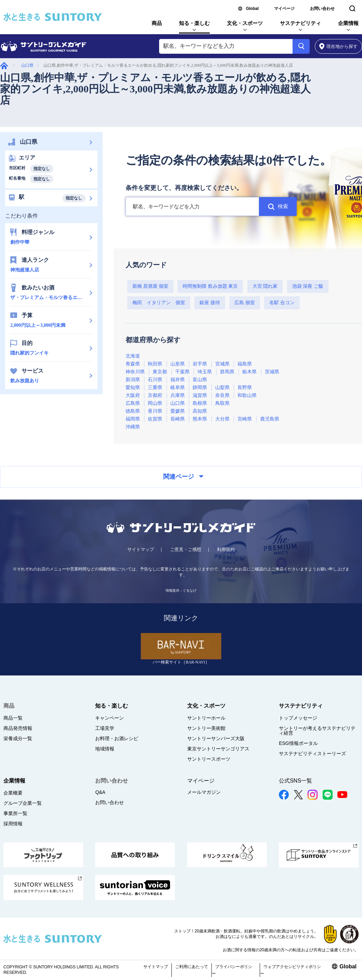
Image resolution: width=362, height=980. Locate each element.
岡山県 (155, 403)
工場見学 (105, 728)
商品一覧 (13, 718)
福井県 (178, 380)
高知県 (200, 411)
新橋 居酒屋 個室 (150, 286)
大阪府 (133, 395)
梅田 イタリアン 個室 (159, 303)
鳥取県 (222, 403)
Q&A (100, 792)
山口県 (27, 65)
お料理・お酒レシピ (117, 738)
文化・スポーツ (245, 23)
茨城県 (272, 372)
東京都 (160, 372)
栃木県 (249, 372)
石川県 (155, 380)
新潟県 (133, 380)
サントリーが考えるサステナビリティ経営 (317, 731)
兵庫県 (178, 395)
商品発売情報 (18, 728)
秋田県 (155, 364)
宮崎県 (245, 419)
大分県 (222, 419)
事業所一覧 (15, 813)
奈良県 (222, 395)
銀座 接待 (210, 303)
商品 (157, 23)
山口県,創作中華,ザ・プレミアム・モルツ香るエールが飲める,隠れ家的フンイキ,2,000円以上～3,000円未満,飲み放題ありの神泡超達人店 (156, 89)
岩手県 (200, 364)
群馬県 (227, 372)
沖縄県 (133, 427)
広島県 (133, 403)
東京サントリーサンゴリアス (218, 749)
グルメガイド (4, 66)
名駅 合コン (282, 303)
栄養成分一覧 (18, 738)
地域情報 (105, 749)
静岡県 (200, 388)
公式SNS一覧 (295, 781)
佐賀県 (155, 419)
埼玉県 (205, 372)
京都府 (155, 395)
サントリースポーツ (209, 759)
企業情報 (348, 23)
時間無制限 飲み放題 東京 (210, 286)
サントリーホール (206, 718)
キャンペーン (109, 718)
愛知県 (133, 388)
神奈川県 (135, 372)
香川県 (155, 411)
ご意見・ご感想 (186, 549)
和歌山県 (247, 395)
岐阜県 (178, 388)
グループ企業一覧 (23, 803)
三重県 (155, 388)
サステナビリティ (300, 23)
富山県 (200, 380)
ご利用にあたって (192, 967)
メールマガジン (204, 792)
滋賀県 (200, 395)
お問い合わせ (322, 9)
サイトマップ (141, 549)
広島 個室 (245, 303)
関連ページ (183, 477)
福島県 (245, 364)
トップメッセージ (298, 718)
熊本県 (200, 419)
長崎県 (178, 419)
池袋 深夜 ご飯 (308, 286)
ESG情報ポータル (298, 743)
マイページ (284, 9)
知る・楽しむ (194, 23)
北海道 (133, 356)
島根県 (200, 403)
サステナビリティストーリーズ (312, 753)
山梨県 (222, 388)
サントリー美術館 (206, 728)
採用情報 (13, 824)
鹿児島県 (270, 419)
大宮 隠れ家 (265, 286)
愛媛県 (178, 411)
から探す (339, 46)
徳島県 (133, 411)
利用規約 (226, 549)
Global (252, 9)
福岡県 (133, 419)
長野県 (245, 388)
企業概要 (13, 793)
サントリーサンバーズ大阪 (216, 738)
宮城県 (222, 364)
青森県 (133, 364)
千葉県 (182, 372)
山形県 (178, 364)
